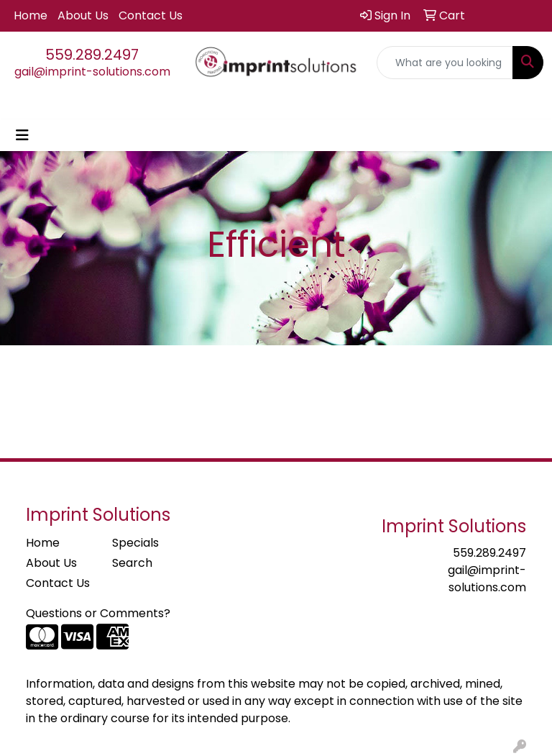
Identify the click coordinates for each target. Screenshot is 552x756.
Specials (135, 543)
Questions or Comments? (98, 613)
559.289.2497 (92, 55)
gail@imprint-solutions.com (92, 72)
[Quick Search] (445, 63)
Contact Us (151, 15)
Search (132, 563)
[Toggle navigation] (22, 135)
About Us (83, 15)
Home (31, 15)
